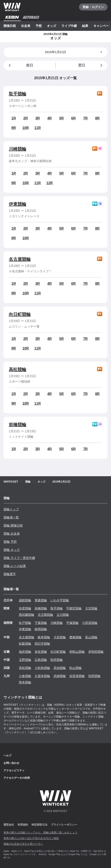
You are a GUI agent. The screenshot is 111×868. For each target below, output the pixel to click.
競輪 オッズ (12, 550)
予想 (39, 26)
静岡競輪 (41, 629)
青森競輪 (41, 600)
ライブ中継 (69, 26)
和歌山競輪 (77, 652)
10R (26, 128)
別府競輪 (94, 676)
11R (37, 128)
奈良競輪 (41, 652)
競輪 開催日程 (13, 525)
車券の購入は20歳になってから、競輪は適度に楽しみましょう (40, 833)
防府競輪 (57, 660)
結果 (85, 26)
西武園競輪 (27, 615)
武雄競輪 (60, 676)
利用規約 (23, 825)
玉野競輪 (25, 660)
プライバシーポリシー (64, 825)
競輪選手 (10, 574)
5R (61, 118)
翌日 (91, 65)
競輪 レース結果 (15, 566)
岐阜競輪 (44, 637)
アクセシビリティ (14, 770)
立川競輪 (63, 615)
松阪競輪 (25, 644)
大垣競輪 (60, 637)
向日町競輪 (20, 314)
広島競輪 (41, 660)
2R (25, 118)
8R (97, 118)
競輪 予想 (10, 542)
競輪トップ (11, 509)
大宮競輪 (91, 608)
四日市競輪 (42, 644)
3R (38, 118)
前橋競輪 (18, 425)
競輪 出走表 (12, 534)
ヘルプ (7, 756)
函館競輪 (25, 600)
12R (49, 183)
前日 (20, 65)
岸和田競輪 (96, 652)
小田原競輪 (90, 623)
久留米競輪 (42, 676)
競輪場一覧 (11, 517)
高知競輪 (60, 668)
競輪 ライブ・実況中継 (19, 558)
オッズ (52, 26)
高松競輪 (18, 369)
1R (14, 118)
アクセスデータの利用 (17, 778)
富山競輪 (91, 637)
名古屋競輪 (20, 259)
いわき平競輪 (60, 600)
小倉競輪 (25, 676)
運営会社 (9, 825)
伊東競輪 (18, 204)
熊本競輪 (25, 682)
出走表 (26, 26)
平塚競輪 (72, 623)
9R (14, 128)
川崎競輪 (18, 149)
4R (49, 118)
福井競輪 (25, 652)
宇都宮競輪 (74, 608)
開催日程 (10, 26)
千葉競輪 (41, 623)
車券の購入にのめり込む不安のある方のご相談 (31, 838)
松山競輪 (75, 668)
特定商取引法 (39, 825)
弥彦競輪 (25, 608)
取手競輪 (18, 94)
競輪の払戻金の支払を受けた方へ (23, 844)
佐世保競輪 (77, 676)
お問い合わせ (11, 763)
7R (85, 118)
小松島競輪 (42, 668)
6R (73, 118)
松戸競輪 (25, 623)
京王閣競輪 (45, 615)
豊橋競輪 (75, 637)
